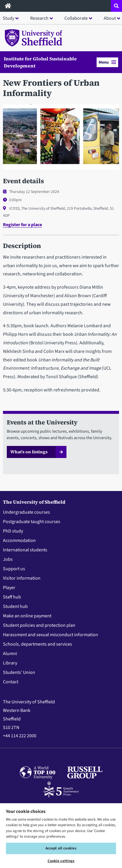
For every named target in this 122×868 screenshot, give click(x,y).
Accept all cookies (61, 848)
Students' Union (19, 672)
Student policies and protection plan (39, 625)
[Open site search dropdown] (116, 6)
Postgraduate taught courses (32, 522)
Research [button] (39, 18)
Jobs (8, 559)
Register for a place (22, 225)
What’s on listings (29, 452)
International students (25, 550)
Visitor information (22, 578)
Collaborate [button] (76, 18)
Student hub (15, 606)
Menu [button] (107, 62)
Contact (11, 682)
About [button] (110, 18)
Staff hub (12, 597)
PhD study (13, 531)
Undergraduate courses (26, 512)
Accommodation (19, 540)
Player (9, 588)
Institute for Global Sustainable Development (40, 62)
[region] (61, 835)
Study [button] (8, 18)
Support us (14, 569)
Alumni (10, 654)
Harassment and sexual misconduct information (51, 635)
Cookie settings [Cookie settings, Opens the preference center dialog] (61, 861)
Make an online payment (27, 616)
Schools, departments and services (38, 644)
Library (10, 663)
